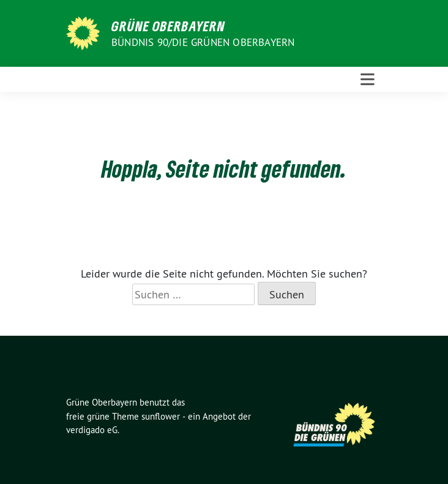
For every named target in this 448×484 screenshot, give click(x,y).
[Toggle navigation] (368, 80)
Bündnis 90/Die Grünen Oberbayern (203, 42)
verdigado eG (92, 430)
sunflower (161, 416)
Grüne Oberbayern (168, 26)
